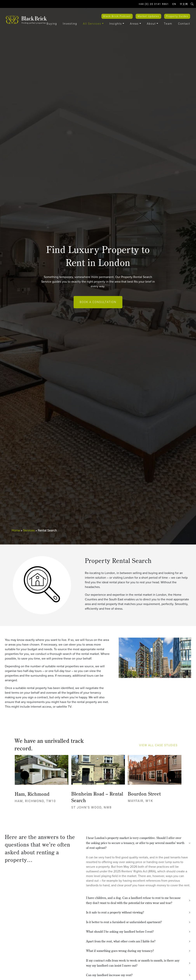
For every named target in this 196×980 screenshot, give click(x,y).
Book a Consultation (98, 302)
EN (174, 4)
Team (168, 24)
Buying (52, 24)
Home (16, 530)
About (151, 24)
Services (29, 530)
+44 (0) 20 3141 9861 (154, 4)
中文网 (184, 4)
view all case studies (160, 745)
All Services (92, 24)
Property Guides (177, 16)
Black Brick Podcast (117, 16)
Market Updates (148, 16)
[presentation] (25, 775)
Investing (70, 24)
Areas (134, 24)
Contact (184, 24)
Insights (116, 24)
